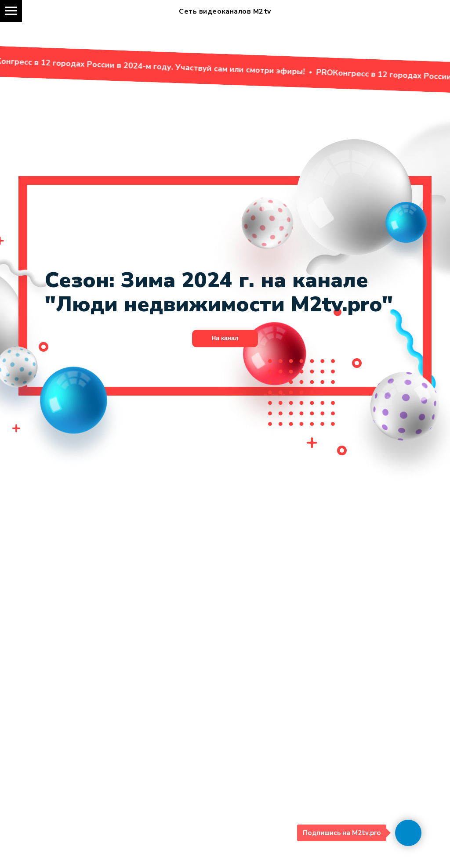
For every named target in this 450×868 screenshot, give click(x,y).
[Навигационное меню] (11, 11)
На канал (225, 338)
